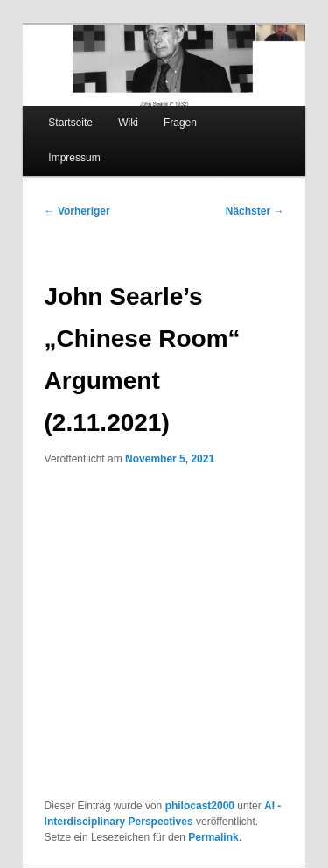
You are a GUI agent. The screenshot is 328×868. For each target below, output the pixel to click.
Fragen (180, 123)
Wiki (128, 123)
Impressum (74, 158)
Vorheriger (77, 211)
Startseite (70, 123)
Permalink (213, 837)
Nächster (255, 211)
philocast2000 (200, 806)
